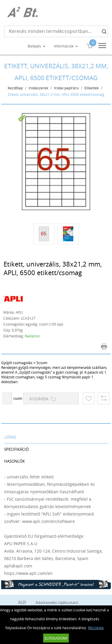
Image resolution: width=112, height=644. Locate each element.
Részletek (96, 628)
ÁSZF (22, 602)
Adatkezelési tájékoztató (57, 602)
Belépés (34, 46)
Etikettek (92, 88)
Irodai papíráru (66, 88)
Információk (64, 46)
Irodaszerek (38, 88)
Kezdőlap (15, 88)
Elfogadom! (56, 638)
